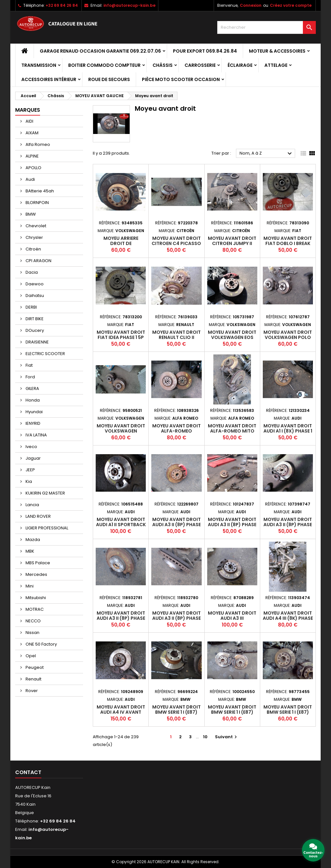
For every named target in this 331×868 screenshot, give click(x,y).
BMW (30, 214)
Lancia (32, 505)
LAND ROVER (38, 516)
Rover (31, 691)
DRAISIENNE (37, 342)
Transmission (39, 65)
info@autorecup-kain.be (129, 5)
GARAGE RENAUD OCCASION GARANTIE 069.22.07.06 (100, 51)
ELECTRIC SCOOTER (45, 354)
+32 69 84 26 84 (62, 5)
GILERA (32, 388)
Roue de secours (109, 79)
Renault (33, 679)
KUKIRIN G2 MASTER (45, 493)
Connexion (251, 5)
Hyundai (34, 412)
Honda (32, 400)
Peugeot (34, 667)
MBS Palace (37, 563)
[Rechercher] (267, 27)
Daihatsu (34, 296)
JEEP (30, 470)
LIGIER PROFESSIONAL (46, 528)
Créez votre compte (291, 5)
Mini (29, 586)
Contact (28, 772)
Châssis (163, 65)
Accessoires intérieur (49, 79)
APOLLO (33, 168)
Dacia (31, 272)
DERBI (31, 307)
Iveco (31, 447)
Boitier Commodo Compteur (104, 65)
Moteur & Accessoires (277, 51)
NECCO (33, 621)
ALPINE (32, 156)
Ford (30, 377)
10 (205, 737)
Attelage (276, 65)
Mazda (32, 540)
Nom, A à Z (267, 154)
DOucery (34, 330)
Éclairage (240, 65)
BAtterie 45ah (39, 191)
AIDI (29, 121)
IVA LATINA (36, 435)
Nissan (32, 633)
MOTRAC (34, 609)
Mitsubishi (35, 598)
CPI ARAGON (38, 261)
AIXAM (32, 133)
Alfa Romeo (37, 144)
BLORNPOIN (37, 203)
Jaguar (33, 458)
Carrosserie (200, 65)
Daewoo (34, 284)
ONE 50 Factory (41, 644)
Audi (30, 179)
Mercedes (36, 574)
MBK (29, 551)
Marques (28, 110)
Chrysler (34, 237)
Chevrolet (35, 226)
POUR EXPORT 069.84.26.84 (205, 51)
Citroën (33, 249)
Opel (30, 656)
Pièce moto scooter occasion (181, 79)
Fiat (29, 365)
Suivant (227, 737)
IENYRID (32, 423)
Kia (28, 481)
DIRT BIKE (34, 319)
